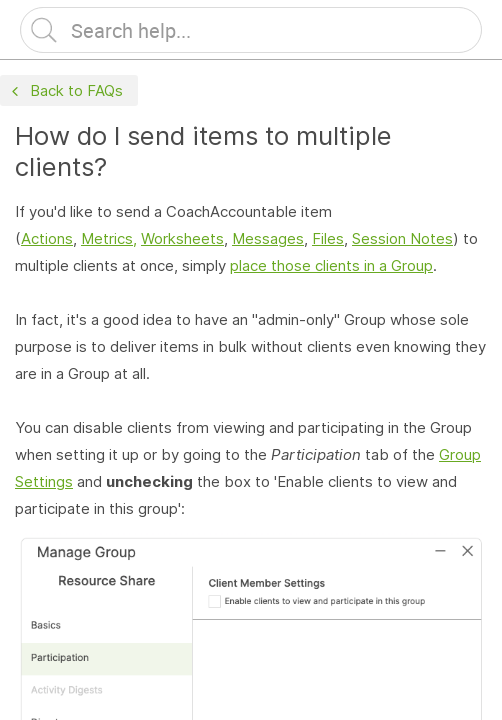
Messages (268, 238)
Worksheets (182, 238)
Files (328, 238)
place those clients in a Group (331, 265)
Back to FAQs (65, 91)
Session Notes (402, 238)
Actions (47, 238)
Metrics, (109, 238)
